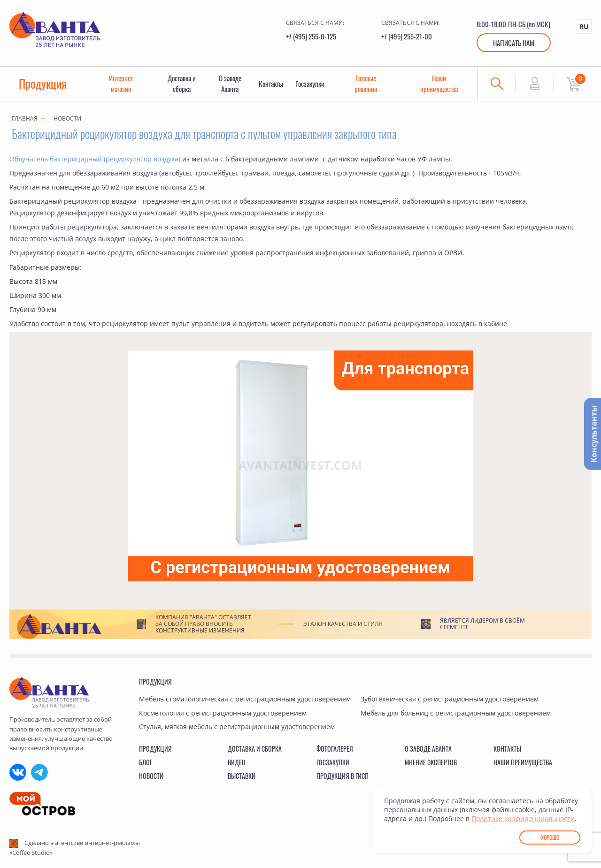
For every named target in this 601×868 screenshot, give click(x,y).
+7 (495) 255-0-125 (311, 36)
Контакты (271, 84)
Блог (146, 762)
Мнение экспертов (431, 762)
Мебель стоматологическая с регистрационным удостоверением (245, 699)
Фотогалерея (335, 749)
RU (584, 27)
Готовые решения (366, 84)
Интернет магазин (121, 84)
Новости (67, 119)
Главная (25, 119)
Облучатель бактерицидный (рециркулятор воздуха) (95, 159)
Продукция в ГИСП (343, 776)
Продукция (43, 84)
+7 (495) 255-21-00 (407, 36)
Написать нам (514, 43)
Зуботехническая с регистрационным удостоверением (450, 699)
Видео (237, 762)
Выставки (242, 776)
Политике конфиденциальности (523, 819)
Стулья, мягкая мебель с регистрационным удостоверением (237, 727)
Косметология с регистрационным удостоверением (223, 713)
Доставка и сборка (182, 84)
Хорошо (550, 837)
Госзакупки (311, 84)
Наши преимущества (439, 84)
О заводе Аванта (230, 84)
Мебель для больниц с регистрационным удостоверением (456, 713)
